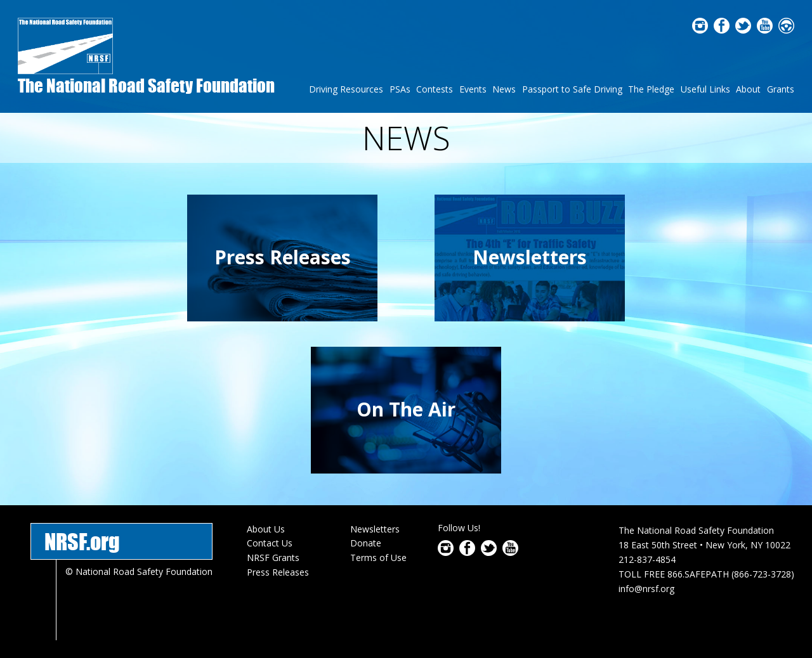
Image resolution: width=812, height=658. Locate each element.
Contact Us (270, 543)
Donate (366, 543)
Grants (781, 89)
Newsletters (530, 257)
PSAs (400, 89)
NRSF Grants (273, 558)
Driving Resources (346, 89)
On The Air (406, 409)
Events (473, 89)
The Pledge (651, 89)
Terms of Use (378, 558)
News (504, 89)
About (748, 89)
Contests (435, 89)
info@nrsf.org (646, 589)
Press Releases (283, 257)
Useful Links (705, 89)
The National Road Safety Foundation (146, 85)
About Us (266, 529)
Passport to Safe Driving (572, 89)
